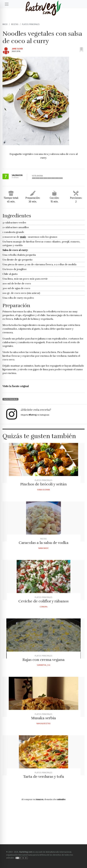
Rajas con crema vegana (43, 660)
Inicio (5, 24)
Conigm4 (44, 607)
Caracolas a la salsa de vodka (44, 543)
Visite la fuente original (16, 386)
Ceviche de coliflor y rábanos (43, 601)
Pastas (43, 539)
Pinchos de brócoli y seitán (43, 484)
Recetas (15, 24)
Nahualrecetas (44, 724)
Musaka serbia (43, 718)
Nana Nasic (43, 548)
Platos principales (31, 24)
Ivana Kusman (43, 490)
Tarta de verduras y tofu (43, 777)
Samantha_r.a (43, 665)
